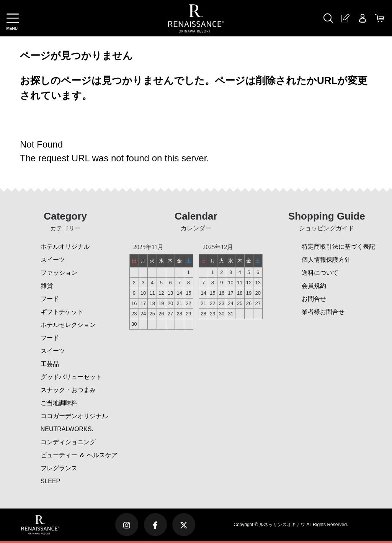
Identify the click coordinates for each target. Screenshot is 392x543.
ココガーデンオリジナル (74, 416)
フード (50, 299)
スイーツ (53, 260)
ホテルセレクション (68, 325)
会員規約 (314, 286)
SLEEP (51, 481)
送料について (320, 273)
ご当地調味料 (59, 403)
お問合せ (314, 299)
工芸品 (50, 364)
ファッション (59, 273)
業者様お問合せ (323, 312)
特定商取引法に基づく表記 (338, 247)
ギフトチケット (62, 312)
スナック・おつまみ (68, 390)
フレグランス (59, 468)
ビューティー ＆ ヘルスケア (79, 455)
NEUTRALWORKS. (67, 429)
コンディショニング (68, 442)
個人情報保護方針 (326, 260)
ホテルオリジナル (65, 247)
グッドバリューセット (71, 377)
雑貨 (47, 286)
